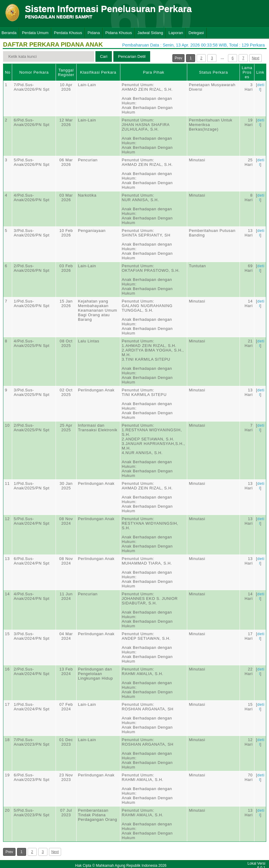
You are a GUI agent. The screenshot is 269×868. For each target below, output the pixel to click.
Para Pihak (153, 72)
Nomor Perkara (34, 72)
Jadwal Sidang (150, 33)
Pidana (94, 33)
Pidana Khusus (119, 33)
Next (255, 58)
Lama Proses (247, 72)
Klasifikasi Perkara (98, 72)
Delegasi (196, 33)
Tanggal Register (66, 72)
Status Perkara (214, 72)
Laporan (176, 33)
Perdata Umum (35, 33)
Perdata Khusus (68, 33)
